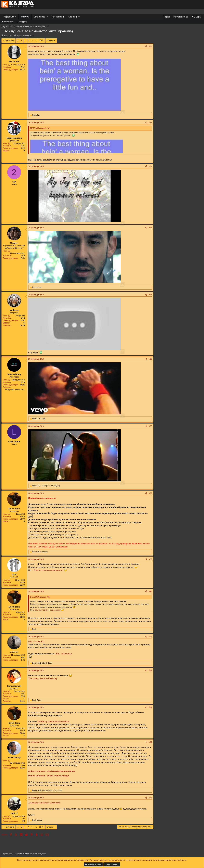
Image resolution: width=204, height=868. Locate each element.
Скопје (23, 325)
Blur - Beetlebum (64, 654)
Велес (23, 701)
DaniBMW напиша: (38, 597)
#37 (150, 426)
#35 (150, 295)
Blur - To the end (36, 641)
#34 (150, 228)
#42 (150, 671)
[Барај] (197, 17)
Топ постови (58, 17)
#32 (150, 123)
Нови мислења (8, 21)
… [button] (36, 40)
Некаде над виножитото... (15, 390)
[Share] (146, 46)
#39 (150, 559)
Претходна (10, 40)
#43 (150, 707)
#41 (150, 637)
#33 (150, 166)
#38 (150, 493)
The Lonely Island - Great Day (43, 678)
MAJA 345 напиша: (38, 128)
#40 (150, 591)
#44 (150, 742)
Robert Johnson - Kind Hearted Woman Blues (52, 771)
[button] (47, 17)
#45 (150, 798)
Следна (50, 40)
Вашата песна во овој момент (48, 570)
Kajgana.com (10, 17)
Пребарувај (22, 21)
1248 (41, 40)
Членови (72, 17)
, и (46, 486)
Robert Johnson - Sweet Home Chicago (49, 776)
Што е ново (39, 17)
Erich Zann (8, 35)
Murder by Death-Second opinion (53, 721)
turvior (31, 564)
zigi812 (32, 809)
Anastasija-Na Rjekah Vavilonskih (44, 803)
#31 (150, 46)
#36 (150, 359)
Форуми (25, 17)
